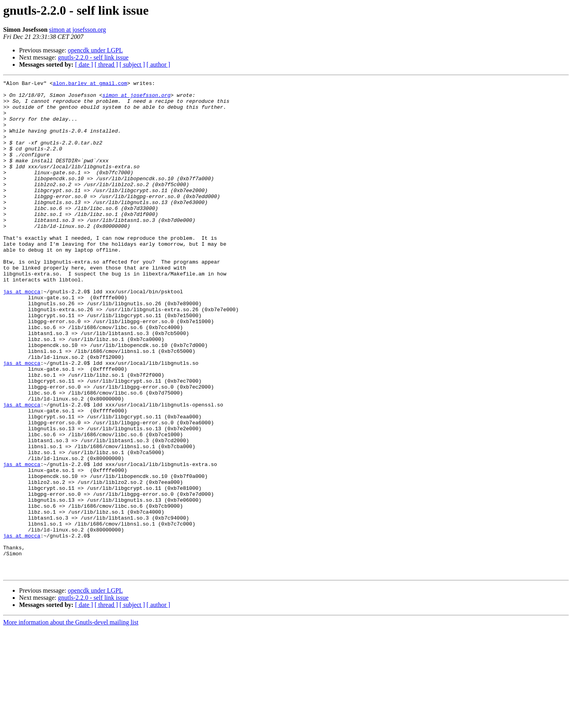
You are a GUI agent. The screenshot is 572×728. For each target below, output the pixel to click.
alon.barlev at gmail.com (90, 84)
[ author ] (158, 65)
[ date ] (84, 65)
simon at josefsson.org (78, 30)
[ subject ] (132, 65)
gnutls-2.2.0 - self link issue (93, 57)
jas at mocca (22, 334)
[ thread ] (106, 65)
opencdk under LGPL (96, 50)
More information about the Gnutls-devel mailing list (71, 721)
